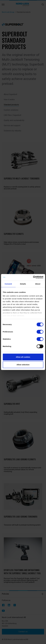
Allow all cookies (23, 357)
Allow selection (23, 365)
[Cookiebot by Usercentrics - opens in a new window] (33, 277)
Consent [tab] (8, 284)
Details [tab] (23, 284)
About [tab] (38, 284)
